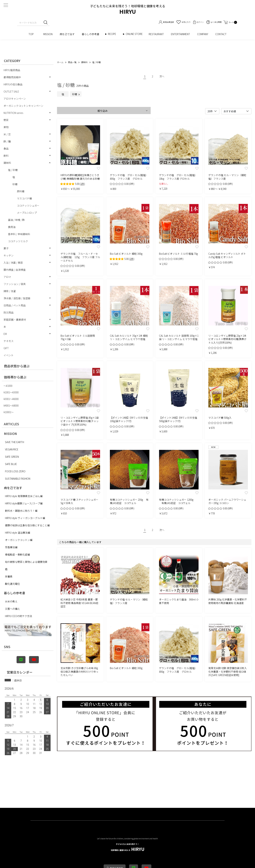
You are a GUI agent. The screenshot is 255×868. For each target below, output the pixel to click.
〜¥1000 (8, 386)
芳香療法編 (11, 547)
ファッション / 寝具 (15, 284)
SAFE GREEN (12, 457)
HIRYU (128, 847)
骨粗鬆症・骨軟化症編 (17, 554)
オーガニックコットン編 (19, 540)
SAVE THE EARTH (15, 442)
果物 (6, 127)
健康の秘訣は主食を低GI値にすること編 (27, 525)
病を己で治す (67, 34)
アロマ (7, 277)
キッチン (9, 255)
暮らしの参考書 (92, 34)
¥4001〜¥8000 (11, 405)
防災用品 (9, 312)
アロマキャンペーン (15, 99)
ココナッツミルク (18, 241)
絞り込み (103, 111)
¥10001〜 (9, 412)
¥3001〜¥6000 (11, 399)
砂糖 (15, 184)
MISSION (48, 34)
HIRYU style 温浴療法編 (18, 533)
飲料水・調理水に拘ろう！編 (21, 511)
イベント (9, 355)
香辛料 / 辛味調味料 (19, 234)
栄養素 (9, 576)
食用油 (12, 227)
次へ (162, 76)
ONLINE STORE (135, 34)
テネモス (9, 341)
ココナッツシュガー (28, 206)
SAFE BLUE (11, 464)
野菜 (6, 120)
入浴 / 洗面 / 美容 (13, 263)
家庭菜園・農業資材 (15, 320)
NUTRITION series (13, 113)
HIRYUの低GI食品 (13, 84)
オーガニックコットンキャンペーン (23, 106)
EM (5, 334)
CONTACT (221, 34)
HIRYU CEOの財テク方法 (19, 616)
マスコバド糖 (24, 198)
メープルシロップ (27, 213)
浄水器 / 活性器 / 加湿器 (17, 298)
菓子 (6, 248)
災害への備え (12, 609)
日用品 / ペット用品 (15, 305)
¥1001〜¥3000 (11, 392)
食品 (6, 148)
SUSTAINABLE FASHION (18, 479)
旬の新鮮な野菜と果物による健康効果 (26, 562)
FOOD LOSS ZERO (15, 471)
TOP (32, 34)
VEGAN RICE (12, 449)
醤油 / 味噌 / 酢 (16, 220)
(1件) (82, 184)
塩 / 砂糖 (13, 170)
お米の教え (11, 601)
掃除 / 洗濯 (10, 291)
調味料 (7, 163)
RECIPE (113, 34)
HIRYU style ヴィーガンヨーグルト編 (25, 518)
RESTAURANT (156, 34)
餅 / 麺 (7, 141)
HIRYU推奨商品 (12, 70)
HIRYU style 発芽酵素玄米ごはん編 (24, 496)
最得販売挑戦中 (12, 77)
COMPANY (203, 34)
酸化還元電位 (12, 584)
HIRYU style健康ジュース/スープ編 (24, 503)
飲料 (6, 156)
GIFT (6, 348)
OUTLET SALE (11, 91)
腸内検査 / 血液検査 (15, 270)
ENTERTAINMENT (180, 34)
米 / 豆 (7, 134)
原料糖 (21, 191)
